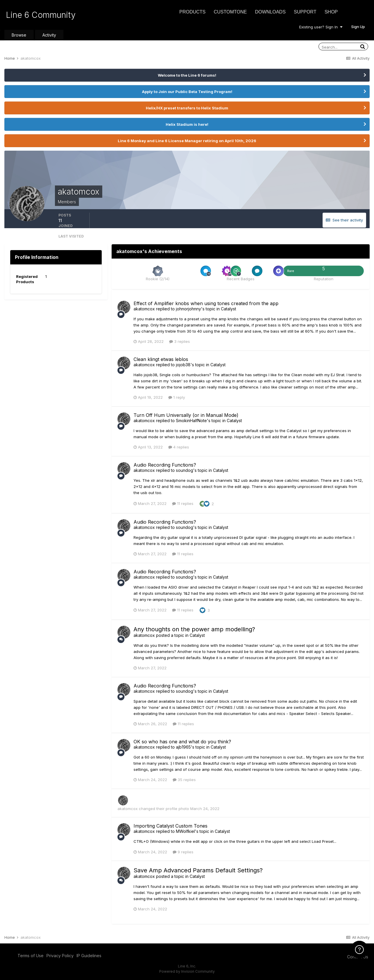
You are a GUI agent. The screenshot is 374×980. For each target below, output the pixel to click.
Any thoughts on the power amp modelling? (194, 629)
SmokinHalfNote (191, 421)
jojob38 (183, 365)
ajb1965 (183, 747)
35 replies (184, 780)
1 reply (177, 397)
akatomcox (144, 309)
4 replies (179, 447)
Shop (331, 12)
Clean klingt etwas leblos (161, 359)
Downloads (270, 12)
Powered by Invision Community (187, 971)
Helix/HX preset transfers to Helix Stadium (187, 108)
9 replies (183, 852)
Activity (49, 35)
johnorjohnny (188, 309)
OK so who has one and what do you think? (182, 742)
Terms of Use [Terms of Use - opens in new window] (31, 956)
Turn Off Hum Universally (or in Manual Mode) (186, 415)
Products (193, 12)
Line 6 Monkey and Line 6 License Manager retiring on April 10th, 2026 (187, 141)
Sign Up (358, 27)
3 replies (180, 341)
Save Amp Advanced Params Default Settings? (198, 870)
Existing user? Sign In (321, 27)
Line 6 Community (41, 15)
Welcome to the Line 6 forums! (187, 75)
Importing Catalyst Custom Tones (170, 826)
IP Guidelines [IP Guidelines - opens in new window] (89, 956)
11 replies (183, 503)
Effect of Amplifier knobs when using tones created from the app (206, 303)
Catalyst (228, 309)
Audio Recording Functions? (165, 465)
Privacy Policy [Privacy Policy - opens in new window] (60, 956)
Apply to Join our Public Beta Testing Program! (187, 92)
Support (305, 12)
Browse (19, 35)
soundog (185, 470)
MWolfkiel (185, 831)
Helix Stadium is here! (187, 124)
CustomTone (230, 12)
